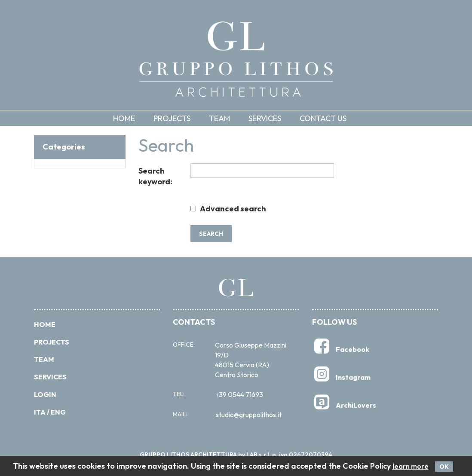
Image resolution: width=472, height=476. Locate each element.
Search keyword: (155, 176)
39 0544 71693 (239, 394)
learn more (411, 466)
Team (219, 118)
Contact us (323, 118)
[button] (178, 118)
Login (45, 394)
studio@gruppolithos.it (249, 415)
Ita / (42, 412)
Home (124, 118)
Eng (58, 412)
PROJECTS (52, 342)
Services (265, 118)
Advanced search (233, 209)
